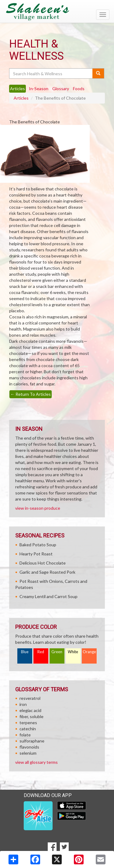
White (73, 652)
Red (41, 652)
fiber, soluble (31, 716)
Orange (89, 652)
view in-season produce (38, 508)
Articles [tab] (17, 89)
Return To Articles (31, 394)
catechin (28, 729)
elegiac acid (30, 710)
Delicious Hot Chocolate (43, 563)
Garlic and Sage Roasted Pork (47, 572)
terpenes (28, 723)
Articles (21, 98)
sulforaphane (32, 741)
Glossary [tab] (61, 89)
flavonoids (29, 747)
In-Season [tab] (39, 89)
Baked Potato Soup (38, 545)
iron (23, 704)
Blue (25, 652)
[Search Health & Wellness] (51, 73)
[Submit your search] (98, 73)
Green (57, 652)
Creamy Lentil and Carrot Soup (48, 596)
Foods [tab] (79, 89)
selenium (28, 753)
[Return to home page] (57, 12)
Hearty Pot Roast (36, 554)
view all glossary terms (36, 762)
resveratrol (30, 698)
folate (25, 735)
